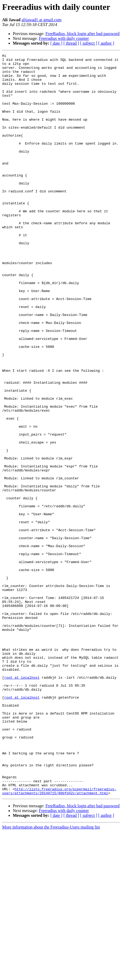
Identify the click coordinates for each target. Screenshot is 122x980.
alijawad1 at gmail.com (42, 20)
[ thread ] (71, 43)
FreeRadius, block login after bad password (83, 34)
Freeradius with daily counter (64, 38)
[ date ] (56, 43)
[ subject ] (89, 43)
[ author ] (106, 43)
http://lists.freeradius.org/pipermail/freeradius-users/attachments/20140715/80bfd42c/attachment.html (59, 939)
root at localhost (22, 802)
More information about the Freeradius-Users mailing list (51, 975)
